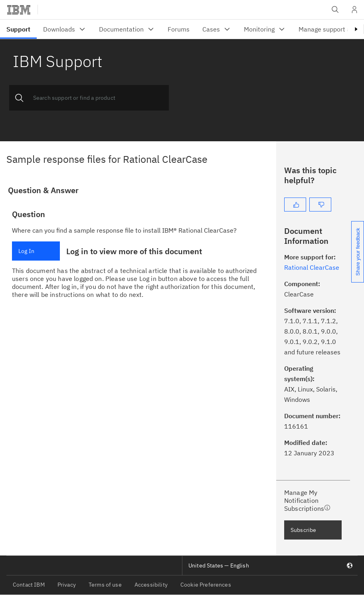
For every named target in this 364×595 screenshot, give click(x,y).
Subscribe (303, 530)
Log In (26, 251)
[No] (320, 205)
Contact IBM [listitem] (29, 585)
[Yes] (295, 205)
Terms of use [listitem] (105, 585)
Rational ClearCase (312, 267)
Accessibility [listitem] (151, 585)
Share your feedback (358, 252)
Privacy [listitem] (67, 585)
